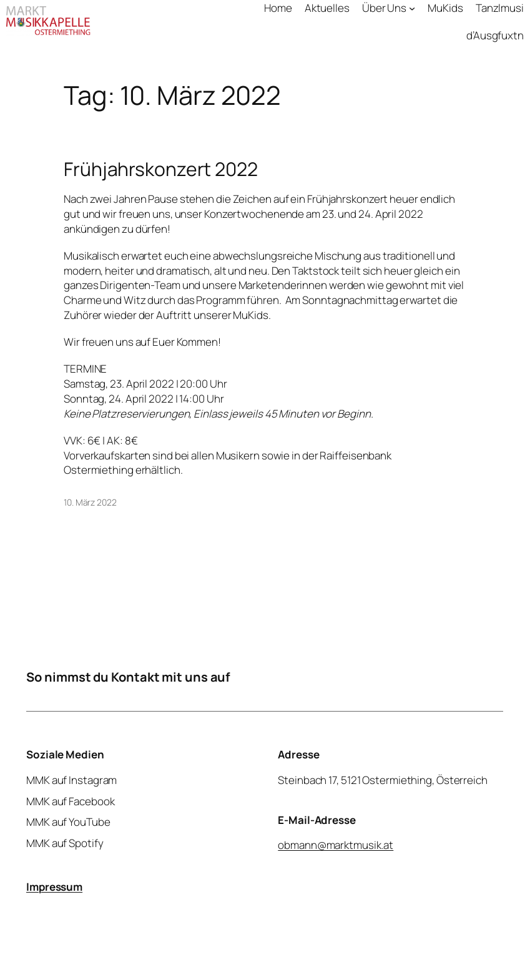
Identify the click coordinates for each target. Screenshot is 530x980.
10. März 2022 (90, 502)
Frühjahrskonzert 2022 (161, 169)
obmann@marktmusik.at (336, 845)
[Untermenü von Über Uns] (412, 8)
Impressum (54, 887)
